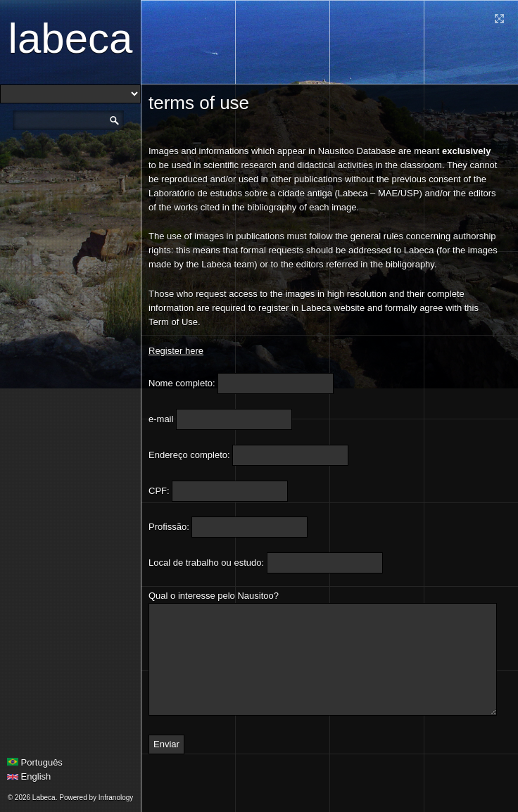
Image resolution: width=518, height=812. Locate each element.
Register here (176, 351)
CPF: (159, 491)
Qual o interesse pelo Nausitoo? (214, 596)
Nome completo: (182, 383)
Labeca (71, 38)
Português (35, 762)
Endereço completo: (189, 455)
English (29, 776)
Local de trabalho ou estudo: (206, 563)
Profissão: (169, 527)
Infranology (116, 798)
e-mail (161, 419)
